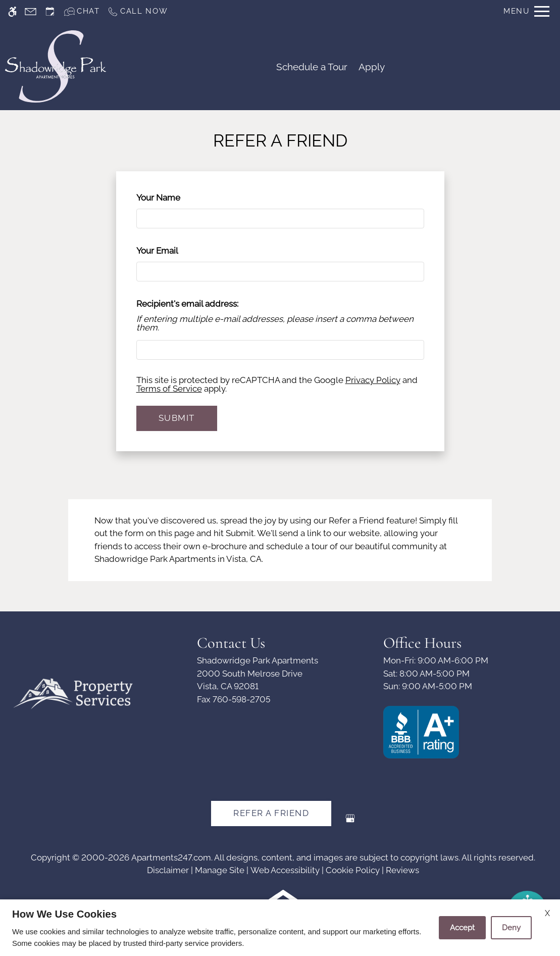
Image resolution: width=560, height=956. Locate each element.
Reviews (402, 870)
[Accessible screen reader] (12, 11)
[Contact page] (31, 11)
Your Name (175, 198)
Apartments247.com (171, 857)
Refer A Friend (271, 813)
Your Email (174, 251)
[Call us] (138, 11)
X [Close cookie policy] (547, 913)
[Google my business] (350, 822)
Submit (177, 418)
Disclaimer (168, 870)
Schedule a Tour (312, 67)
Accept (462, 928)
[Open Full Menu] (526, 11)
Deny (511, 928)
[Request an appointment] (50, 11)
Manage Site (220, 870)
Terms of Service (169, 389)
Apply (372, 67)
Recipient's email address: (187, 304)
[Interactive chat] (82, 11)
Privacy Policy (373, 380)
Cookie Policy (353, 870)
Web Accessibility (285, 870)
